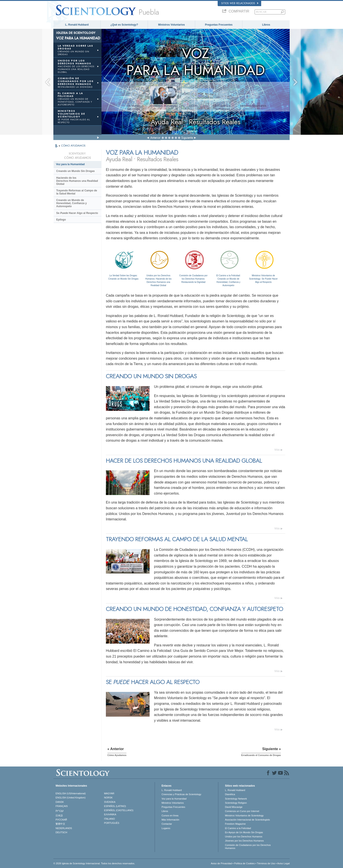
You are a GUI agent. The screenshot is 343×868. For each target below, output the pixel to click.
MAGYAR (109, 793)
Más (277, 450)
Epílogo (61, 220)
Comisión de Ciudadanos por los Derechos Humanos (248, 847)
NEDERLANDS (64, 828)
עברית (60, 811)
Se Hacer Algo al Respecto (77, 213)
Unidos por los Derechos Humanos (244, 836)
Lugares (166, 828)
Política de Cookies (244, 863)
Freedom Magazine (235, 824)
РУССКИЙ (61, 820)
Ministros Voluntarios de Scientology (244, 815)
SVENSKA (110, 802)
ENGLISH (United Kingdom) (71, 798)
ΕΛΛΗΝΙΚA (110, 814)
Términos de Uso (266, 863)
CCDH (193, 106)
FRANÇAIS (62, 806)
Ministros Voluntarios (171, 25)
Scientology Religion (236, 803)
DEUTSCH (61, 832)
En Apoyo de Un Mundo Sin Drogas (244, 832)
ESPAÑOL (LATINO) (115, 806)
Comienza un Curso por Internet (242, 811)
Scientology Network (236, 799)
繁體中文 (60, 824)
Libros (266, 25)
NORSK (108, 798)
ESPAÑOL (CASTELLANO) (119, 810)
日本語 (59, 815)
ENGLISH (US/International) (71, 793)
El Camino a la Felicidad (238, 828)
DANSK (60, 802)
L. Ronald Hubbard (77, 25)
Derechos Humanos (163, 106)
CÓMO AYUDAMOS (73, 146)
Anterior (155, 138)
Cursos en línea (170, 815)
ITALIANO (109, 819)
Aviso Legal (283, 863)
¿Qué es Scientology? (124, 25)
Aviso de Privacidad (221, 863)
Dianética (230, 794)
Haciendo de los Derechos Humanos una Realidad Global (77, 181)
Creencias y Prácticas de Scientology (181, 794)
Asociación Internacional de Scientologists (247, 820)
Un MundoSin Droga (134, 107)
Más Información (170, 820)
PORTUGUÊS (112, 823)
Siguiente (187, 138)
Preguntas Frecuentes (219, 25)
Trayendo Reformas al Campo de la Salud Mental (77, 192)
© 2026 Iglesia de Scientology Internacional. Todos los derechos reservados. (94, 863)
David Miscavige (234, 807)
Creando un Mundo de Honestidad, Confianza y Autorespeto (71, 203)
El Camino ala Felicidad (223, 107)
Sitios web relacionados (240, 3)
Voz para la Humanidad (70, 164)
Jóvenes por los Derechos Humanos (244, 841)
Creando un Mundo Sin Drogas (75, 171)
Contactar (167, 824)
